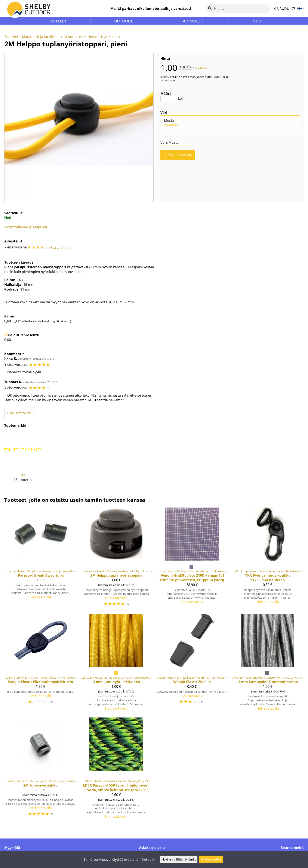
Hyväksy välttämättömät (179, 859)
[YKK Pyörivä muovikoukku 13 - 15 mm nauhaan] (268, 559)
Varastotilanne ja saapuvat (26, 227)
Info (256, 21)
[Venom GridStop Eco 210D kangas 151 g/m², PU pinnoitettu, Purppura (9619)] (192, 559)
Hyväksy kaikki (211, 859)
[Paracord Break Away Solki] (40, 559)
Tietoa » (148, 859)
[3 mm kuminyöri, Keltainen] (116, 664)
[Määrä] (169, 98)
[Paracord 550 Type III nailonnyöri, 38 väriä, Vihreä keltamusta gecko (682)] (116, 770)
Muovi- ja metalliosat (82, 37)
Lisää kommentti (19, 413)
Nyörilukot (111, 37)
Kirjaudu (281, 9)
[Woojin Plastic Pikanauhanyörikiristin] (40, 664)
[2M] (23, 460)
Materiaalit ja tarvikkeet (42, 37)
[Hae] (238, 9)
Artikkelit (193, 21)
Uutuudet (125, 21)
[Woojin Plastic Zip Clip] (192, 664)
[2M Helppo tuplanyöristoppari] (116, 559)
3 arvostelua (60, 248)
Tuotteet (57, 21)
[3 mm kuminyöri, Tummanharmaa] (268, 664)
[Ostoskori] (293, 9)
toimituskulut (202, 68)
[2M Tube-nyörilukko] (40, 770)
